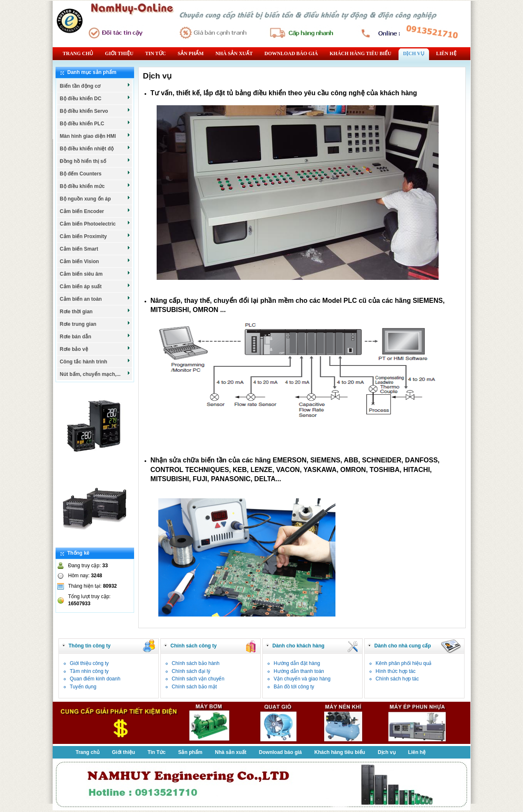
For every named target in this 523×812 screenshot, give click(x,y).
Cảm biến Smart (95, 249)
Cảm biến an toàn (95, 299)
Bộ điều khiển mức (95, 186)
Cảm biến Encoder (95, 211)
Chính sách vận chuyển (198, 679)
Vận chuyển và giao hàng (302, 679)
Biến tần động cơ (95, 86)
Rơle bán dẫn (95, 336)
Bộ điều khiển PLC (95, 123)
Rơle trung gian (95, 324)
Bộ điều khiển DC (95, 98)
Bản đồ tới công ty (294, 687)
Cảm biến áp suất (95, 286)
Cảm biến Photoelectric (95, 223)
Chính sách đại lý (191, 671)
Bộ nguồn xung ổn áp (95, 198)
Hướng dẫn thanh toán (299, 671)
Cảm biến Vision (95, 261)
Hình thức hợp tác (396, 671)
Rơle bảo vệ (95, 349)
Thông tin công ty (90, 646)
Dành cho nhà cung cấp (403, 646)
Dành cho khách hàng (298, 646)
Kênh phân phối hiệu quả (404, 663)
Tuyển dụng (83, 687)
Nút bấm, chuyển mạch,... (95, 374)
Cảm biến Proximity (95, 236)
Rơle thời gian (95, 311)
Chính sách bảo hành (195, 663)
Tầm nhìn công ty (89, 671)
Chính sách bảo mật (194, 687)
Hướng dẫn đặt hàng (297, 663)
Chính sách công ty (194, 646)
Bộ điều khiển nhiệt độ (95, 148)
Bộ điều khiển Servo (95, 111)
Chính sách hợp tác (397, 679)
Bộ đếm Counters (95, 173)
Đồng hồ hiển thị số (95, 161)
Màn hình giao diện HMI (95, 136)
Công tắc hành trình (95, 361)
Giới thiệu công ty (89, 663)
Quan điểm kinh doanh (95, 679)
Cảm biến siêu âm (95, 274)
